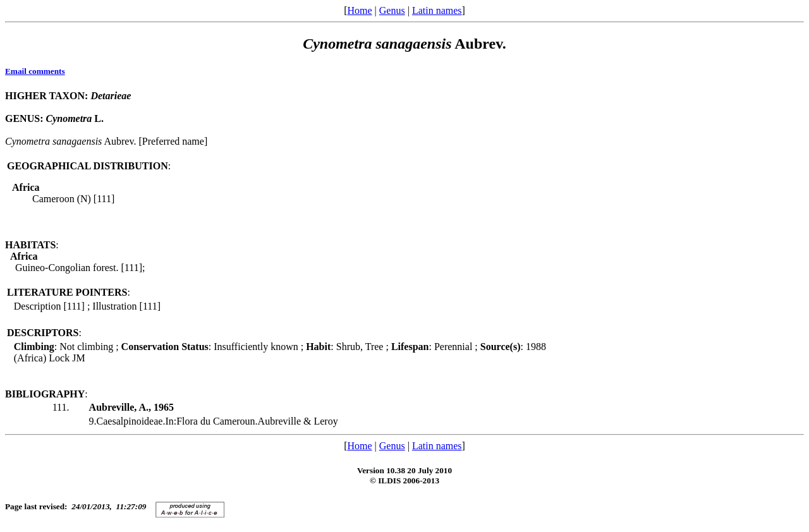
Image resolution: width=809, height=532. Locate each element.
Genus (392, 10)
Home (359, 10)
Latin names (437, 10)
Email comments (35, 71)
